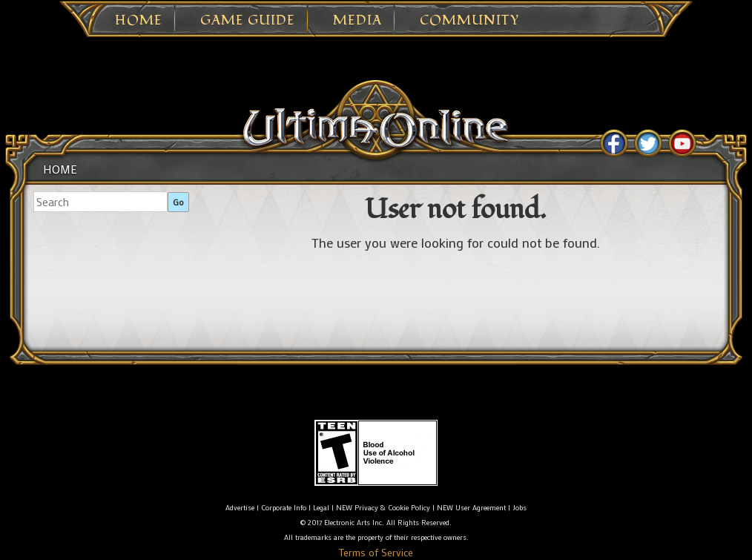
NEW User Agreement (471, 508)
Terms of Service (376, 552)
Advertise (240, 508)
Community (469, 21)
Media (357, 21)
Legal (321, 508)
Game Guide (248, 21)
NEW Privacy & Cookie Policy (383, 508)
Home (139, 21)
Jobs (520, 508)
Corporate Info (284, 508)
